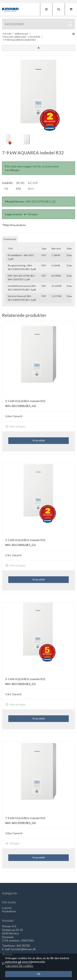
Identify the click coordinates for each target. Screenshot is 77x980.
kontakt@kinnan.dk (23, 949)
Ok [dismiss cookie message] (39, 974)
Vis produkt (38, 440)
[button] (38, 48)
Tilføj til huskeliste (14, 225)
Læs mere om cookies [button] (19, 966)
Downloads (10, 239)
